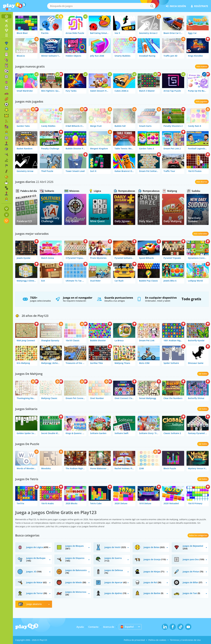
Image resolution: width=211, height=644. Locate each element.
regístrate (199, 6)
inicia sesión (176, 6)
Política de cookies (157, 640)
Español (127, 627)
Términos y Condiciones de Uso (185, 640)
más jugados (201, 101)
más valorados (200, 234)
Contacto (93, 627)
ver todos (203, 374)
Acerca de (109, 627)
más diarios (202, 182)
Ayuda (80, 627)
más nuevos (202, 66)
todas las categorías (198, 535)
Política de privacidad (134, 640)
